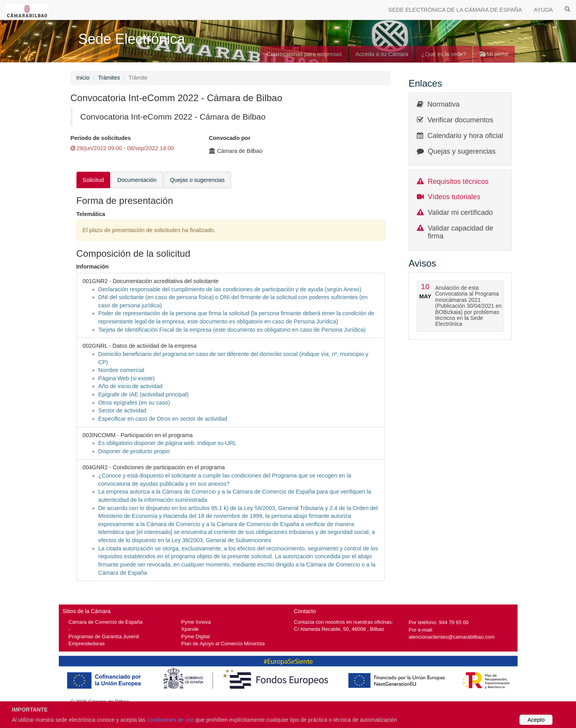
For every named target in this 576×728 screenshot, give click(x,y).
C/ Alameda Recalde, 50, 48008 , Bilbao (339, 629)
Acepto (536, 720)
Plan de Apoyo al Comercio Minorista (223, 644)
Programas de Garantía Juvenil (104, 636)
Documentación (137, 180)
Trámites (109, 78)
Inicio (83, 78)
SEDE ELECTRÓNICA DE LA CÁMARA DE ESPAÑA (455, 10)
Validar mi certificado (460, 212)
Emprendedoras (87, 644)
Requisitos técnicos (458, 182)
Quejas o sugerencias (197, 180)
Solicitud (94, 180)
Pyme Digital (195, 636)
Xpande (190, 629)
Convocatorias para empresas (304, 54)
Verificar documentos (460, 120)
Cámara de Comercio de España (106, 622)
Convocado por (230, 138)
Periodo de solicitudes (101, 138)
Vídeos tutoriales (454, 197)
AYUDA (543, 10)
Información (93, 267)
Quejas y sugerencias (462, 151)
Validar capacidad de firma (461, 232)
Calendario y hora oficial (465, 136)
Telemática (91, 214)
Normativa (443, 104)
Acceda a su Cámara (382, 54)
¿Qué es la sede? (444, 54)
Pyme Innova (196, 622)
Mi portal (494, 54)
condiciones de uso (171, 720)
